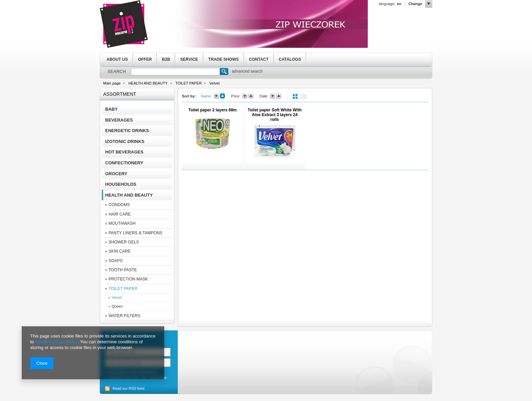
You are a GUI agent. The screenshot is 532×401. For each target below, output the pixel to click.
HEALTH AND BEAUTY (148, 83)
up (222, 96)
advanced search (247, 71)
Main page (112, 83)
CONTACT (259, 59)
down (216, 96)
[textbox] (175, 72)
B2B (166, 59)
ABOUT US (117, 59)
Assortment (120, 94)
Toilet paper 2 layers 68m (213, 110)
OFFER (145, 59)
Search (224, 72)
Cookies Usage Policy (56, 342)
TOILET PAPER (189, 83)
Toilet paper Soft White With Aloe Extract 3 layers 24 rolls (275, 115)
